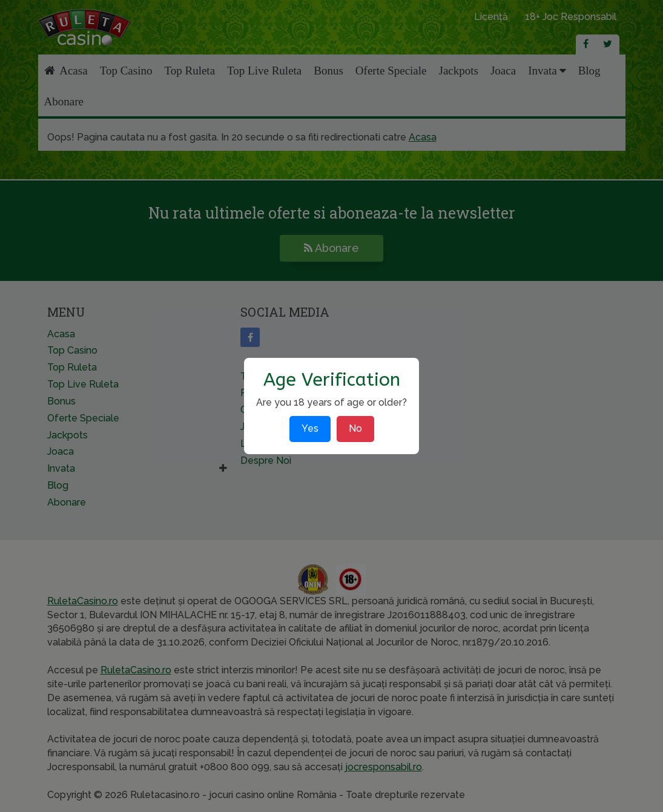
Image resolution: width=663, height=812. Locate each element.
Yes (310, 428)
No (355, 428)
